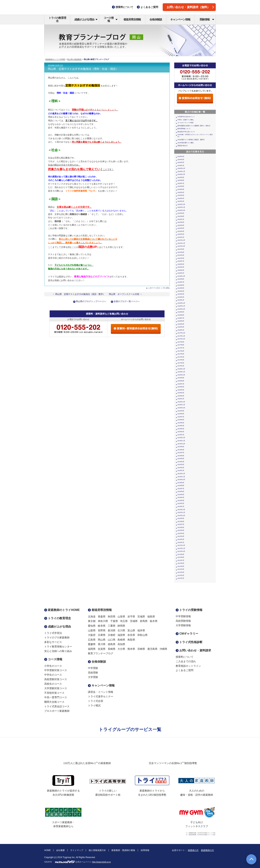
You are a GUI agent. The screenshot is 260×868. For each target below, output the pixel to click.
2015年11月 (181, 405)
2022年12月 (181, 204)
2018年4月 (181, 327)
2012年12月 (181, 510)
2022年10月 (181, 210)
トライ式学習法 (53, 633)
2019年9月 (181, 279)
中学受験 (93, 668)
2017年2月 (181, 363)
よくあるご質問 (185, 670)
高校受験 (93, 673)
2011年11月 (181, 548)
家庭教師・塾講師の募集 (123, 850)
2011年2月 (181, 575)
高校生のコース (53, 684)
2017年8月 (181, 345)
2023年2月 (181, 198)
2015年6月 (181, 420)
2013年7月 (181, 489)
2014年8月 (181, 450)
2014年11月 (181, 441)
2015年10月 (181, 408)
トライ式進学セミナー (101, 696)
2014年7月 (181, 453)
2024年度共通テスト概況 (186, 143)
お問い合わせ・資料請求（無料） (190, 7)
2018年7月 (181, 318)
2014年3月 (181, 465)
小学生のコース (53, 666)
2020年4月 (181, 267)
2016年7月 (181, 384)
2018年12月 (181, 303)
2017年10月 (181, 339)
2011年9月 (181, 554)
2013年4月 (181, 497)
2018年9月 (181, 312)
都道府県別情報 (132, 19)
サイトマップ (77, 850)
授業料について (185, 657)
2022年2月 (181, 234)
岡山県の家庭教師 (74, 59)
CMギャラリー (187, 634)
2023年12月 (181, 168)
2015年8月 (181, 414)
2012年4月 (181, 533)
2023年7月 (181, 183)
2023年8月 (181, 180)
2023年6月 (181, 186)
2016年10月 (181, 375)
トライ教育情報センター (58, 647)
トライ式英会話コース (57, 706)
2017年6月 (181, 351)
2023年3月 (181, 195)
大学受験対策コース (56, 688)
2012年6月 (181, 527)
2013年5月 (181, 495)
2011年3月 (181, 572)
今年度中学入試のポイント (186, 117)
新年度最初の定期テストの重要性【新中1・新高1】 (194, 126)
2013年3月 (181, 501)
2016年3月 (181, 393)
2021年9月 (181, 249)
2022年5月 (181, 225)
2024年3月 (181, 160)
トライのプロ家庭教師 (57, 637)
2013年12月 (181, 474)
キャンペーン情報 (180, 19)
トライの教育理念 (57, 19)
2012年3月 (181, 536)
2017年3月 (181, 360)
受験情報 (207, 19)
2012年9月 (181, 518)
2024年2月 (181, 162)
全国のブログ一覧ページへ (127, 301)
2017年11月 (181, 336)
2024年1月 (181, 166)
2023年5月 (181, 189)
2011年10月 (181, 551)
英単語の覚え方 (183, 146)
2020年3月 (181, 270)
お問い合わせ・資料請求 (193, 650)
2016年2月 (181, 396)
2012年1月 (181, 542)
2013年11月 (181, 477)
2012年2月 (181, 539)
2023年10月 (181, 174)
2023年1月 (181, 201)
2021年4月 (181, 255)
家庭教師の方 (207, 850)
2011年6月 (181, 563)
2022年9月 (181, 213)
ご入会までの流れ (186, 661)
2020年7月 (181, 261)
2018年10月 (181, 309)
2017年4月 (181, 357)
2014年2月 (181, 468)
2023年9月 (181, 177)
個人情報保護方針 (97, 850)
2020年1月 (181, 273)
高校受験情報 (183, 621)
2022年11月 (181, 207)
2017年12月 (181, 333)
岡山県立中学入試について (186, 132)
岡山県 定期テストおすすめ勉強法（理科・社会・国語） (83, 69)
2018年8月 (181, 315)
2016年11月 (181, 372)
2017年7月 (181, 348)
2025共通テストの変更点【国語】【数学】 (191, 140)
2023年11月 (181, 171)
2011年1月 (181, 578)
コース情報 (111, 19)
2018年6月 (181, 321)
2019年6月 (181, 285)
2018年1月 (181, 330)
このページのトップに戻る (159, 288)
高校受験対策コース (56, 679)
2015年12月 (181, 402)
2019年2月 (181, 297)
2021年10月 (181, 246)
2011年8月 (181, 557)
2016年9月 (181, 378)
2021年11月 (181, 243)
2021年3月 (181, 258)
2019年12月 (181, 276)
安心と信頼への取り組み (58, 651)
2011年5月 (181, 566)
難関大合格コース (54, 702)
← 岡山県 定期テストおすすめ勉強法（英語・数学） (79, 294)
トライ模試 (94, 705)
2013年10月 (181, 480)
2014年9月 (181, 447)
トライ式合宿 (96, 701)
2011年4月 (181, 569)
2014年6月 (181, 456)
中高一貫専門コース (56, 697)
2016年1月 (181, 399)
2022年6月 (181, 222)
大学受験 (93, 677)
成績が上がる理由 (86, 19)
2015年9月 (181, 411)
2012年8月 (181, 522)
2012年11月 (181, 512)
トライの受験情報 (189, 610)
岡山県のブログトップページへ (91, 301)
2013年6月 (181, 491)
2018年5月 (181, 324)
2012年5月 (181, 530)
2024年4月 (181, 156)
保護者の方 (193, 850)
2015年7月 (181, 417)
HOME (47, 850)
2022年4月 (181, 228)
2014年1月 (181, 471)
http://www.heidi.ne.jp (101, 862)
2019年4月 (181, 291)
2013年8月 (181, 486)
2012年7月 (181, 524)
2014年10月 (181, 444)
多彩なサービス (53, 642)
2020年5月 (181, 264)
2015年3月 (181, 429)
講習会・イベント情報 (101, 692)
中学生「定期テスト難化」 (186, 120)
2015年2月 (181, 432)
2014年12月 (181, 438)
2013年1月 (181, 506)
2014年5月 (181, 459)
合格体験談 (156, 19)
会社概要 (60, 850)
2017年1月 (181, 366)
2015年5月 (181, 423)
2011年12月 (181, 545)
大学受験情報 (183, 625)
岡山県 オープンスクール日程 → (125, 294)
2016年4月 (181, 390)
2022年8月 (181, 216)
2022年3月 (181, 231)
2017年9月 (181, 342)
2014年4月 (181, 462)
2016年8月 (181, 381)
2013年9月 (181, 483)
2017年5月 (181, 354)
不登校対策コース (54, 693)
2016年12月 (181, 369)
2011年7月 (181, 560)
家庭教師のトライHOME (55, 59)
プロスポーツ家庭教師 (57, 711)
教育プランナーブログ (101, 653)
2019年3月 (181, 294)
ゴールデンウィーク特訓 (185, 123)
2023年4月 (181, 192)
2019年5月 (181, 288)
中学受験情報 (183, 616)
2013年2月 (181, 503)
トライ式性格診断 (189, 642)
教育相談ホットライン (188, 666)
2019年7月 (181, 282)
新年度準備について (184, 129)
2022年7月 (181, 219)
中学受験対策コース (56, 670)
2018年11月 (181, 306)
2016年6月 (181, 387)
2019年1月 (181, 300)
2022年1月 (181, 237)
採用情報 (145, 850)
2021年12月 (181, 240)
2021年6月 (181, 252)
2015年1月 (181, 435)
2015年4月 (181, 426)
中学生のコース (53, 675)
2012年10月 (181, 516)
